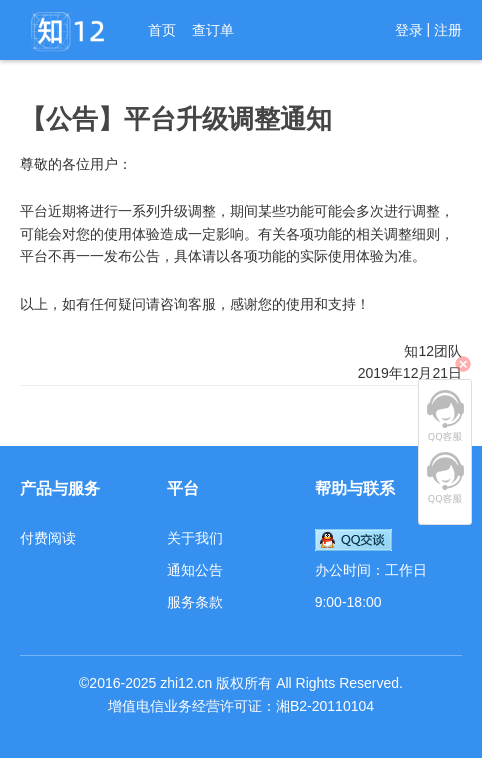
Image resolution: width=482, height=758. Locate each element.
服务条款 (195, 602)
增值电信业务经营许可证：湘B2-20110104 (241, 706)
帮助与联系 (355, 488)
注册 (448, 30)
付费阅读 (48, 538)
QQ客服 (445, 416)
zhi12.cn (186, 683)
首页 (162, 30)
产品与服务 (60, 488)
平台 (183, 488)
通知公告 (195, 570)
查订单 (213, 30)
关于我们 (195, 538)
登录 (409, 30)
